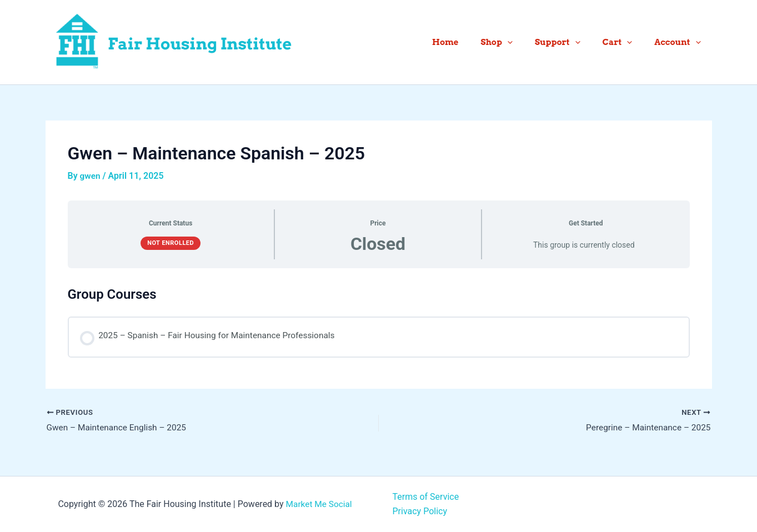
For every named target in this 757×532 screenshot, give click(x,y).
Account (680, 42)
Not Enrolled (171, 243)
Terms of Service (426, 497)
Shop (516, 42)
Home (470, 42)
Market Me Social (319, 504)
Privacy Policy (420, 511)
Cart (626, 42)
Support (571, 42)
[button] (527, 42)
